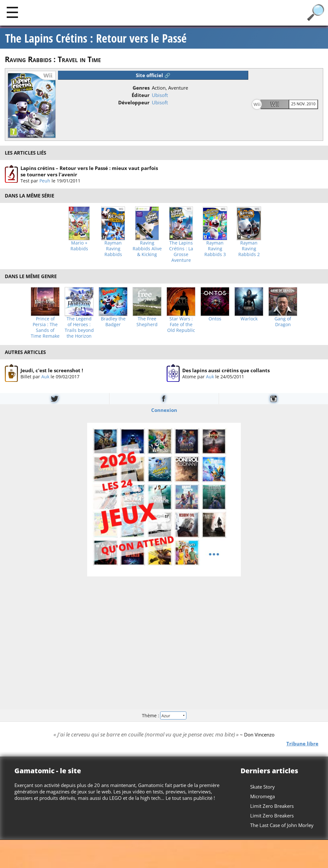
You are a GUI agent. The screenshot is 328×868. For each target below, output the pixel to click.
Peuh (45, 181)
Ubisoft (160, 95)
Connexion (164, 410)
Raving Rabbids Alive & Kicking (147, 249)
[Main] (12, 12)
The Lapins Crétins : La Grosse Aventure (181, 252)
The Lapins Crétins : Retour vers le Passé (96, 38)
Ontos (215, 319)
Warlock (249, 319)
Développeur (134, 102)
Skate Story (262, 787)
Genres (141, 88)
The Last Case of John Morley (282, 825)
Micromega (262, 796)
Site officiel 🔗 (153, 75)
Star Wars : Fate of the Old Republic (181, 325)
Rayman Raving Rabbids (113, 249)
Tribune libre (302, 743)
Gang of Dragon (283, 322)
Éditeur (141, 95)
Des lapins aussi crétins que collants (226, 370)
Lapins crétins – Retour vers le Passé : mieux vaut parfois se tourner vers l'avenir (89, 171)
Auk (45, 376)
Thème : (164, 715)
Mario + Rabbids (79, 246)
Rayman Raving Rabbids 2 (249, 249)
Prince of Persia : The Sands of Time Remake (45, 327)
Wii (275, 104)
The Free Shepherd (147, 322)
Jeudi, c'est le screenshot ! (52, 370)
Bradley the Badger (113, 322)
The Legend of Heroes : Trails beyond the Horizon (79, 327)
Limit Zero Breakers (272, 806)
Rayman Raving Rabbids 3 (215, 249)
